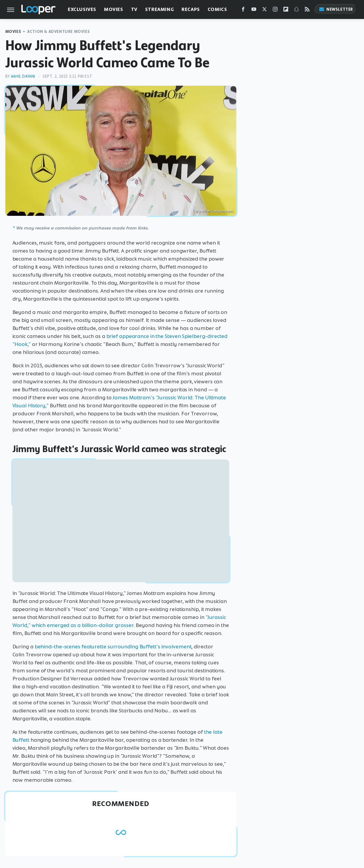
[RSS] (307, 11)
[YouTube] (254, 11)
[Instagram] (275, 11)
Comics (217, 9)
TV (134, 9)
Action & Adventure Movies (58, 32)
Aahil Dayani (23, 76)
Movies (114, 9)
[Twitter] (264, 11)
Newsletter (336, 9)
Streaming (159, 9)
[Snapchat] (296, 11)
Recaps (191, 9)
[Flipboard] (286, 11)
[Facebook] (243, 11)
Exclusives (82, 9)
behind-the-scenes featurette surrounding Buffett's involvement (113, 647)
